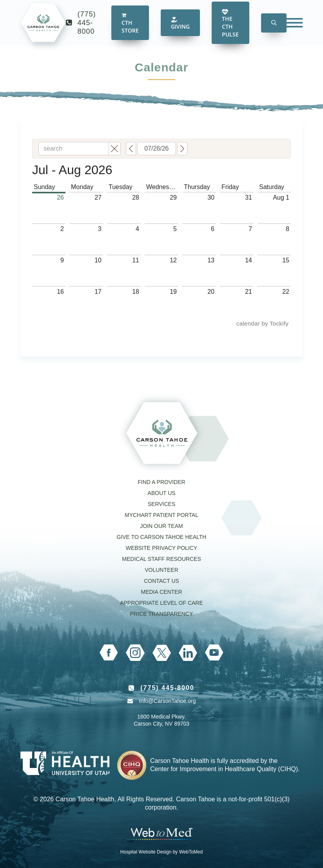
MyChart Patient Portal (161, 515)
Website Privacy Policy (161, 548)
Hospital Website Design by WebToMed (161, 852)
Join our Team (161, 526)
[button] (274, 29)
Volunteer (161, 570)
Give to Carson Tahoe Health (162, 537)
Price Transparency (162, 614)
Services (162, 504)
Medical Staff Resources (161, 559)
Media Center (161, 592)
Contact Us (161, 581)
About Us (161, 493)
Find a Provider (161, 482)
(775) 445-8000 (87, 29)
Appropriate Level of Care (161, 603)
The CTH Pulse (230, 29)
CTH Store (130, 30)
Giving (180, 29)
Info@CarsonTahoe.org (168, 701)
